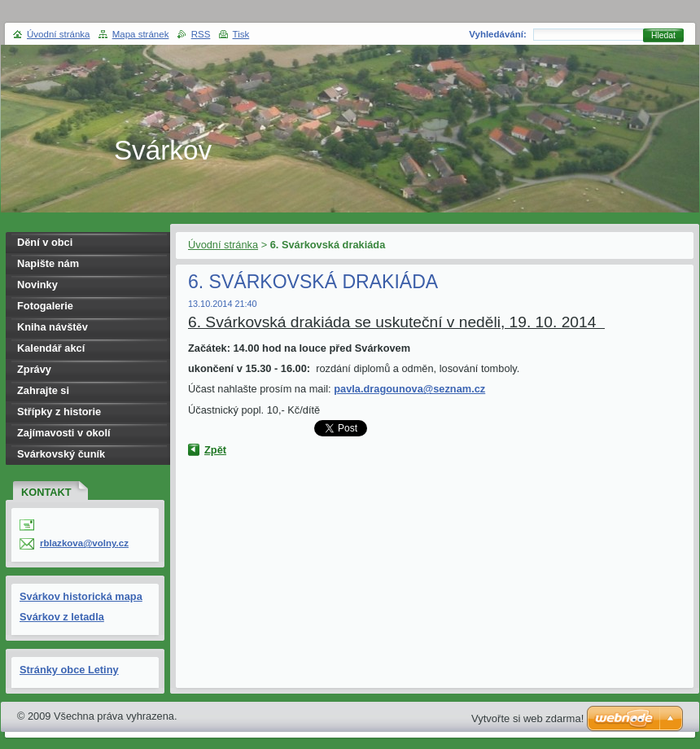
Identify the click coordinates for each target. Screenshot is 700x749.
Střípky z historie (59, 412)
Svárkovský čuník (61, 454)
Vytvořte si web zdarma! (527, 718)
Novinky (37, 285)
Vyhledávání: (498, 34)
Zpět (215, 450)
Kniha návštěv (52, 327)
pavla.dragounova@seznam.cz (409, 389)
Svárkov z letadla (62, 617)
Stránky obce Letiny (69, 670)
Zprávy (34, 369)
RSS (201, 34)
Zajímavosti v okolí (64, 433)
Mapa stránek (141, 34)
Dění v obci (45, 242)
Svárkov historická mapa (81, 596)
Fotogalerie (45, 306)
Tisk (241, 34)
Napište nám (48, 263)
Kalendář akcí (51, 348)
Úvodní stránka (223, 245)
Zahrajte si (43, 390)
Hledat (663, 35)
